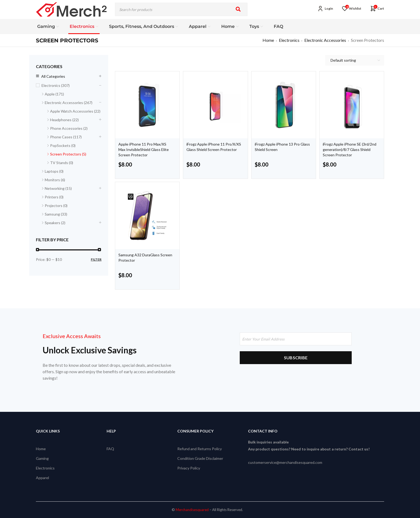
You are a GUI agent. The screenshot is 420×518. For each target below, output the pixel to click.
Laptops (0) (54, 171)
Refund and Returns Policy (200, 449)
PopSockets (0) (63, 145)
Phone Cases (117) (66, 137)
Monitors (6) (55, 180)
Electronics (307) (56, 85)
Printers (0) (54, 197)
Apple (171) (54, 94)
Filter (96, 259)
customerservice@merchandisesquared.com (285, 462)
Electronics (289, 40)
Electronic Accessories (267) (69, 103)
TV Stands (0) (62, 163)
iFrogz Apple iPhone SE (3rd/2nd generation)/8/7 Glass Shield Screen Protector (350, 149)
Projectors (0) (56, 206)
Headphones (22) (64, 120)
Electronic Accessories (325, 40)
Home (268, 40)
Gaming (42, 458)
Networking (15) (58, 188)
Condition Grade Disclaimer (200, 458)
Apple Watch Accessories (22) (75, 111)
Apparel (42, 478)
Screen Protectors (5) (68, 154)
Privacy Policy (189, 468)
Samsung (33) (56, 214)
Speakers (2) (55, 223)
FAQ (110, 449)
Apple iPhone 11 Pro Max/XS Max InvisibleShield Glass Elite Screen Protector (144, 149)
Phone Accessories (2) (69, 128)
